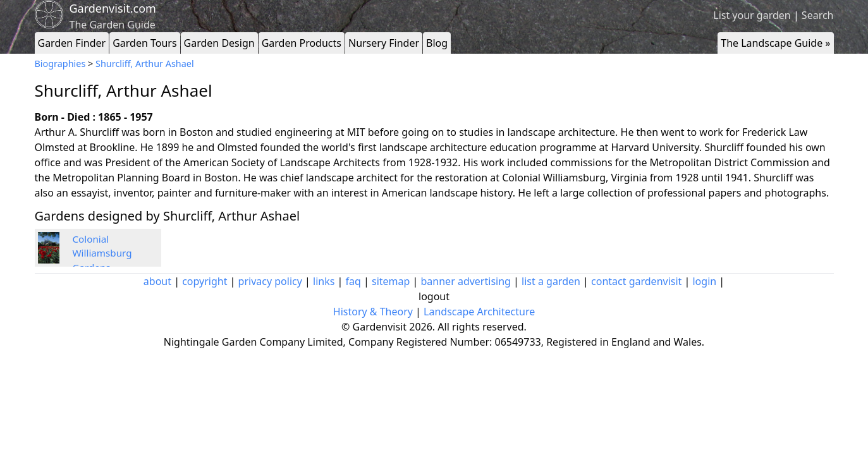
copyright (205, 281)
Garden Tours (144, 43)
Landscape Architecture (479, 312)
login (704, 281)
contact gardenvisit (636, 281)
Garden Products (302, 43)
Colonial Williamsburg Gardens (102, 253)
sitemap (391, 281)
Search (818, 15)
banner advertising (466, 281)
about (157, 281)
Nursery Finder (384, 43)
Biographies (60, 64)
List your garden (752, 15)
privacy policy (270, 281)
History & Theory (373, 312)
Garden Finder (72, 43)
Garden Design (219, 43)
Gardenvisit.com (113, 8)
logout (434, 296)
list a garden (551, 281)
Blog (437, 43)
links (324, 281)
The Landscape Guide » (775, 43)
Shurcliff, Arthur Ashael (145, 64)
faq (353, 281)
